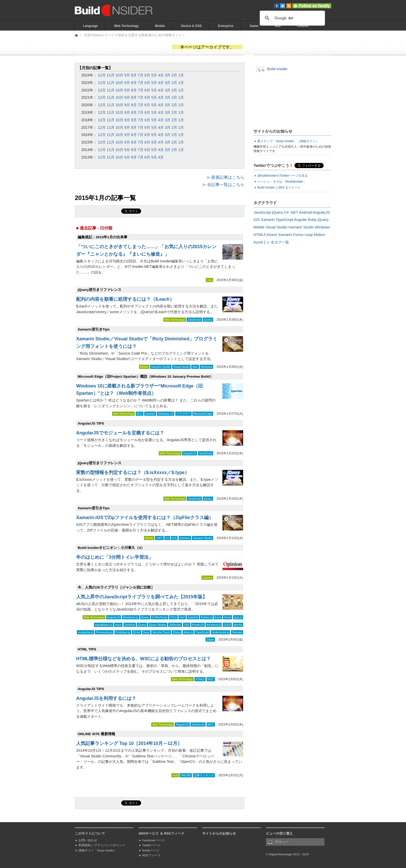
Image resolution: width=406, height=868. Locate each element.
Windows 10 (166, 414)
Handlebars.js (104, 625)
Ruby (312, 220)
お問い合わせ (88, 840)
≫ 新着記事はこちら (225, 177)
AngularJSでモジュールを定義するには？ (120, 433)
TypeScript (202, 632)
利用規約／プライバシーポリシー (102, 845)
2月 (174, 75)
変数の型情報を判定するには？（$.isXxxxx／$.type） (133, 472)
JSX (187, 625)
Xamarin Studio (161, 367)
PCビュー (282, 842)
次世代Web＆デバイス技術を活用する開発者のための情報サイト (133, 35)
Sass (146, 632)
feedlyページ (151, 850)
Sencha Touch (161, 632)
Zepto (210, 640)
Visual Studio (181, 367)
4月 (161, 75)
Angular (301, 220)
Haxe (118, 625)
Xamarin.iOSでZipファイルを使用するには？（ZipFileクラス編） (145, 518)
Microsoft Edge (203, 414)
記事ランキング (204, 775)
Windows (206, 367)
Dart (182, 617)
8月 (134, 75)
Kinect (272, 235)
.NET (159, 538)
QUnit (137, 632)
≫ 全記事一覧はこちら (223, 185)
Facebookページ (153, 840)
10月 (119, 75)
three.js (188, 632)
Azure (258, 242)
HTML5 (200, 679)
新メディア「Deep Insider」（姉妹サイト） (288, 141)
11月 (111, 75)
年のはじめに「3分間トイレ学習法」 (115, 557)
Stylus (177, 632)
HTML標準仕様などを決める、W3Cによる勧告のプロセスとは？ (143, 659)
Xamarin (185, 538)
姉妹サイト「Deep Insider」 (98, 850)
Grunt (227, 617)
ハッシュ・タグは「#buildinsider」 (282, 182)
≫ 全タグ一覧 (278, 242)
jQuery (208, 320)
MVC (211, 724)
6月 (147, 75)
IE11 (140, 414)
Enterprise (226, 26)
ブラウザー (183, 414)
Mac (195, 367)
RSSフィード (151, 855)
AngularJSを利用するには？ (106, 698)
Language (90, 26)
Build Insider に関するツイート (279, 188)
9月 (127, 75)
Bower (145, 617)
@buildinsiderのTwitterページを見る (282, 176)
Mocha (238, 625)
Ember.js (206, 617)
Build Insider (277, 69)
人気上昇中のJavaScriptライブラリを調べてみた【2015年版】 (142, 597)
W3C (211, 679)
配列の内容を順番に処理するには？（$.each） (125, 299)
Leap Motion (315, 235)
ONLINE (186, 775)
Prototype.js (123, 632)
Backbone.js (131, 617)
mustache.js (85, 632)
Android (306, 212)
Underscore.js (220, 632)
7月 (141, 75)
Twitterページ (151, 845)
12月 (102, 75)
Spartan (150, 414)
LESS (227, 625)
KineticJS (198, 625)
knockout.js (214, 625)
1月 (181, 75)
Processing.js (104, 632)
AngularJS (190, 453)
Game (254, 26)
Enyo (218, 617)
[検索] (292, 18)
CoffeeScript (160, 617)
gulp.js (238, 617)
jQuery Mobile (158, 625)
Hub (278, 26)
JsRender (175, 625)
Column (303, 26)
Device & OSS (191, 26)
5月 (154, 75)
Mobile (160, 26)
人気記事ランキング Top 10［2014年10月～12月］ (129, 743)
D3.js (173, 617)
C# (167, 538)
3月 (168, 75)
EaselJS (193, 617)
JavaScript (194, 320)
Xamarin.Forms (291, 235)
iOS (174, 538)
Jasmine (130, 625)
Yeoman (237, 632)
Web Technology (126, 26)
